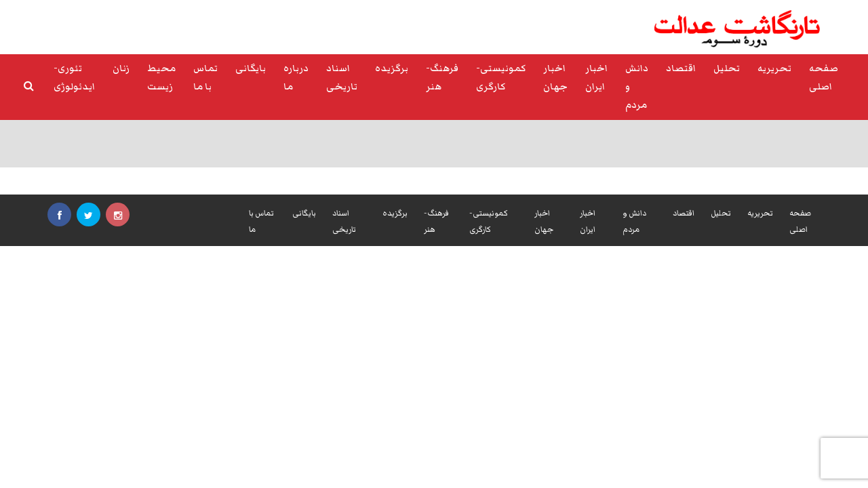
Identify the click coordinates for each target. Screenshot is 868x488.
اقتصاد (681, 68)
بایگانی (251, 68)
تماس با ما (205, 78)
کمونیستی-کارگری (501, 78)
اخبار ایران (596, 78)
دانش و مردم (637, 87)
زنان (121, 68)
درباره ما (296, 78)
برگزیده (392, 68)
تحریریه (774, 68)
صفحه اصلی (824, 78)
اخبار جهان (555, 78)
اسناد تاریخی (342, 78)
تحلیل (727, 68)
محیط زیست (161, 78)
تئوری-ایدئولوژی (74, 78)
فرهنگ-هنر (442, 78)
